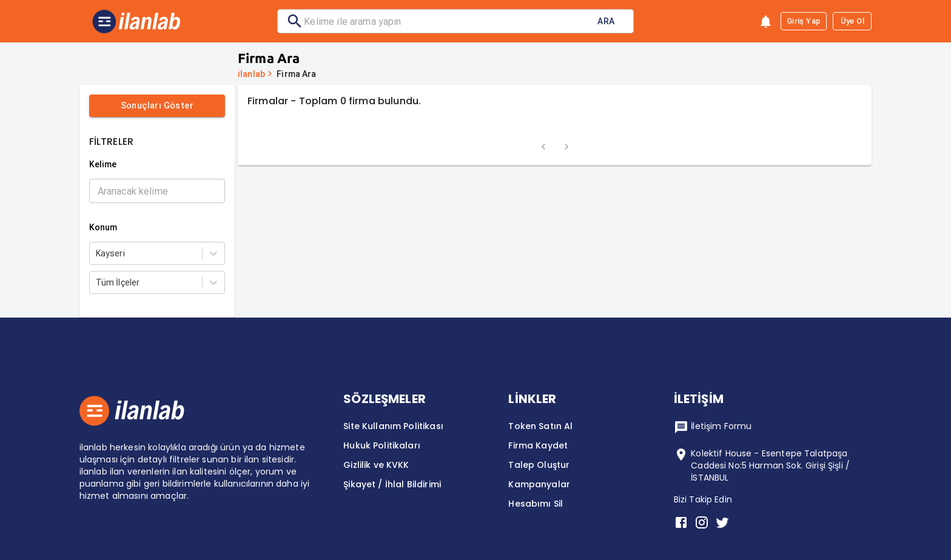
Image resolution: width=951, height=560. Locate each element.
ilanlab (251, 74)
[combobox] (97, 253)
